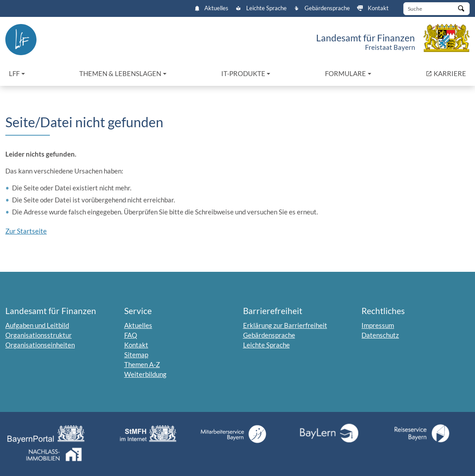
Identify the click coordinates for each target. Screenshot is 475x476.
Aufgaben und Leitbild (37, 325)
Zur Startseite (26, 231)
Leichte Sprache (261, 8)
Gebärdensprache (322, 8)
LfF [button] (14, 73)
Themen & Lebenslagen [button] (120, 73)
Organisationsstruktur (39, 335)
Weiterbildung (145, 374)
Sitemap (136, 355)
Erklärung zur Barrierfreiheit (285, 325)
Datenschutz (380, 335)
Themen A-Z (142, 364)
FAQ (131, 335)
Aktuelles (212, 8)
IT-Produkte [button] (243, 73)
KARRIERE (448, 73)
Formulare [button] (345, 73)
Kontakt (373, 8)
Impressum (378, 325)
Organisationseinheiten (40, 345)
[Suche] (436, 9)
